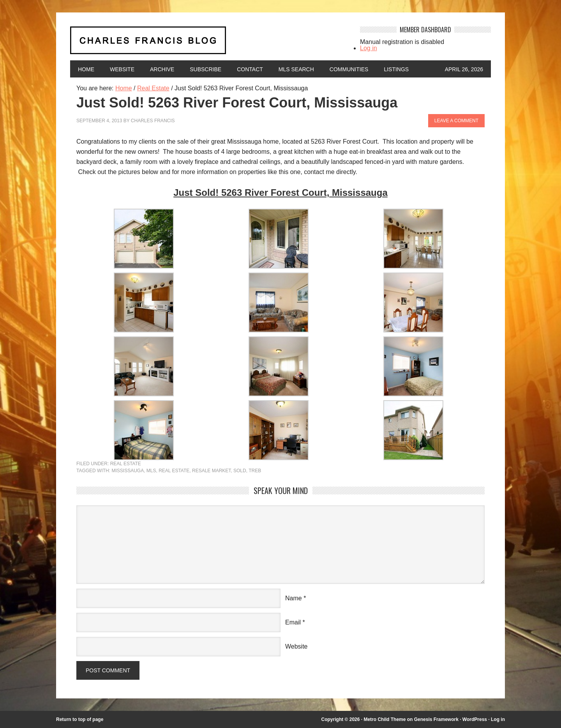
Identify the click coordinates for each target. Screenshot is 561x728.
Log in (369, 48)
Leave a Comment (456, 121)
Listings (396, 69)
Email (293, 622)
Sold (240, 471)
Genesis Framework (436, 719)
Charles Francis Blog (208, 43)
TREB (255, 471)
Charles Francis (153, 121)
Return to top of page (80, 719)
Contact (250, 69)
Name (294, 598)
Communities (349, 69)
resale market (211, 471)
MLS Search (296, 69)
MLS (151, 471)
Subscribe (206, 69)
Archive (162, 69)
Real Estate (126, 464)
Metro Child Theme (385, 719)
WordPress (475, 719)
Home (86, 69)
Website (122, 69)
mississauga (128, 471)
